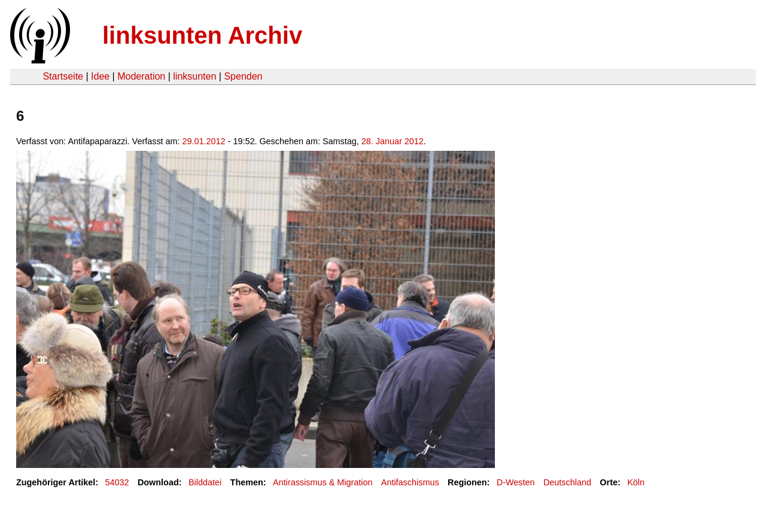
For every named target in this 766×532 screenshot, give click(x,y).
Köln (636, 482)
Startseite (63, 76)
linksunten (194, 76)
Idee (100, 76)
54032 (117, 482)
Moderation (141, 76)
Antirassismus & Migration (323, 482)
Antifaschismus (410, 482)
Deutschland (567, 482)
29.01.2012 (204, 141)
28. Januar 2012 (393, 141)
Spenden (243, 76)
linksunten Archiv (202, 35)
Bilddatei (205, 482)
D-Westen (516, 482)
